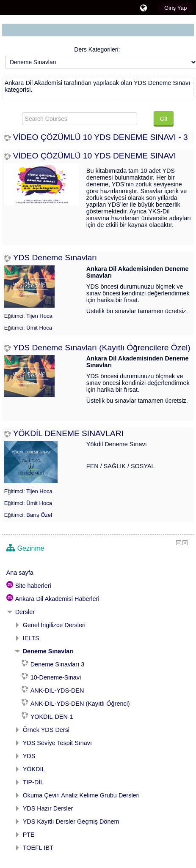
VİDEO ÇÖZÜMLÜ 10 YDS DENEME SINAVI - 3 (101, 137)
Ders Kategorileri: (97, 49)
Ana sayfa (20, 573)
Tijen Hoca (39, 316)
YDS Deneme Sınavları (55, 258)
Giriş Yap (175, 8)
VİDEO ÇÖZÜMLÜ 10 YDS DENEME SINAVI (95, 156)
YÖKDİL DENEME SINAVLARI (68, 433)
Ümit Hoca (39, 328)
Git (164, 119)
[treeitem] (98, 573)
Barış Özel (39, 515)
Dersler (25, 612)
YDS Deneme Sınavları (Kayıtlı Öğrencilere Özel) (102, 348)
